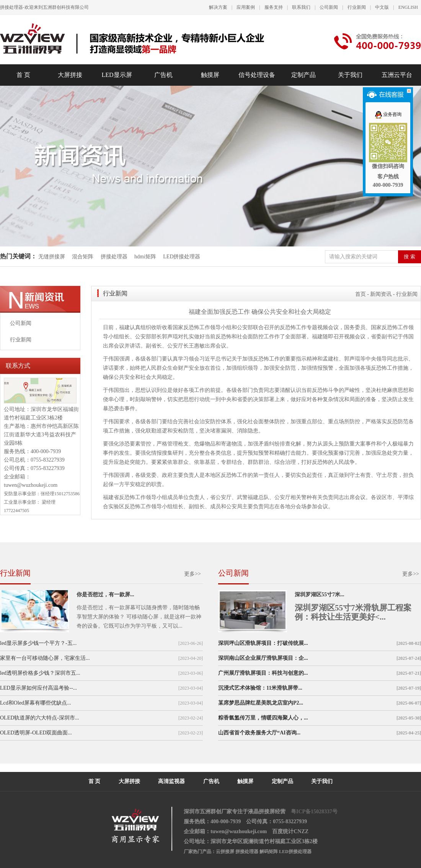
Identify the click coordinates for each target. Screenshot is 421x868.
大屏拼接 (70, 75)
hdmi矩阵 (145, 257)
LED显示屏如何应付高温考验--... (38, 688)
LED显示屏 (117, 75)
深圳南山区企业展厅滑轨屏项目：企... (263, 658)
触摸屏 (210, 75)
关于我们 (350, 75)
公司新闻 (329, 7)
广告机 (163, 75)
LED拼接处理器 (182, 257)
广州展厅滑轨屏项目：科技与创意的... (263, 673)
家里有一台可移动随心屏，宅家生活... (45, 658)
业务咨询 (388, 114)
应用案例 (246, 7)
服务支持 (274, 7)
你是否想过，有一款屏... (105, 595)
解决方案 (218, 7)
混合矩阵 (83, 257)
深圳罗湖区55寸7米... (320, 595)
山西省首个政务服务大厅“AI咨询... (259, 733)
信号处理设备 (257, 75)
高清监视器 (171, 781)
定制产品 (304, 75)
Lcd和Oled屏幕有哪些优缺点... (35, 703)
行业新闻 (357, 7)
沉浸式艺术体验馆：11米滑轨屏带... (260, 688)
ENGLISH (408, 7)
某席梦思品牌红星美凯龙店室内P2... (261, 703)
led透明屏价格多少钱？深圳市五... (40, 673)
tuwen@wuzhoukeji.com (31, 485)
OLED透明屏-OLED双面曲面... (36, 733)
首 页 (23, 75)
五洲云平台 (397, 75)
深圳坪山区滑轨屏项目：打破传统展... (263, 643)
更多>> (193, 574)
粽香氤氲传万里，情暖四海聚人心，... (263, 718)
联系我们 (301, 7)
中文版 (382, 7)
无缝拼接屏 (52, 257)
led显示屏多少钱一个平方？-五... (38, 643)
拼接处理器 (114, 257)
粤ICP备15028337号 (314, 812)
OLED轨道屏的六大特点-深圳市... (40, 718)
